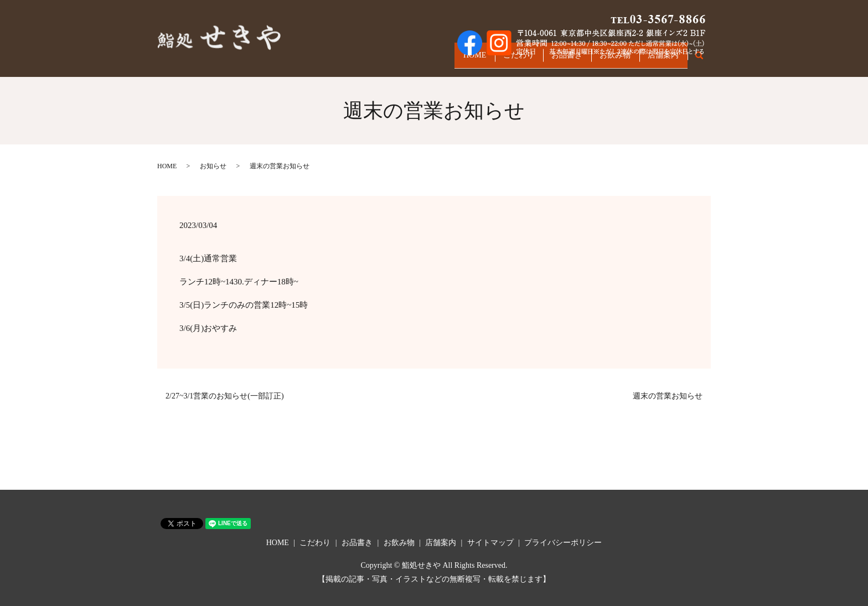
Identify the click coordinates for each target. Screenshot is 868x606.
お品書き (552, 59)
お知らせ (213, 166)
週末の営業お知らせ (668, 396)
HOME (448, 59)
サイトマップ (490, 543)
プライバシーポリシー (563, 543)
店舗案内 (660, 59)
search (705, 60)
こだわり (498, 59)
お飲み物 (606, 59)
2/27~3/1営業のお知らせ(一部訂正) (225, 396)
